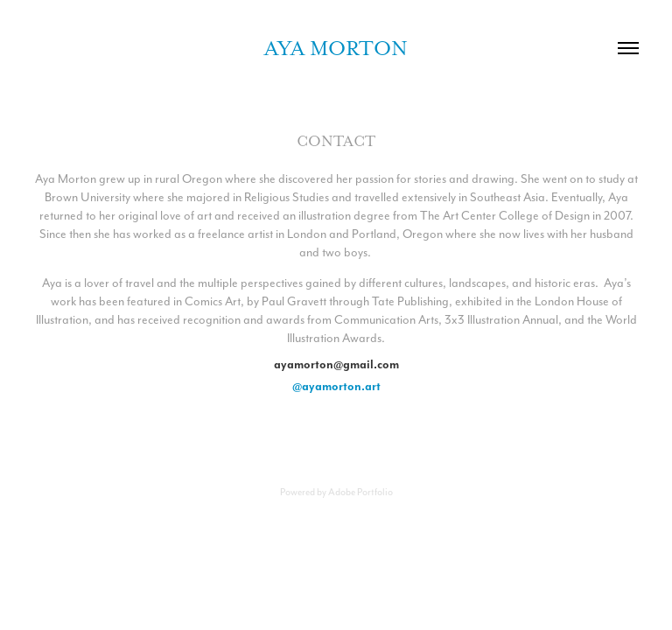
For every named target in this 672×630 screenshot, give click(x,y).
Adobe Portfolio (360, 492)
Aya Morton (336, 48)
